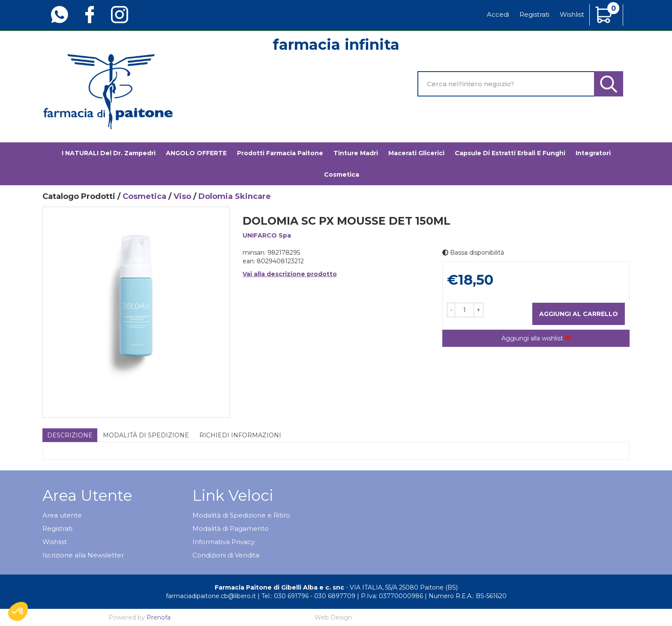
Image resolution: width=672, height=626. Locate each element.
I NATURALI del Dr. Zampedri (109, 153)
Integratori (593, 153)
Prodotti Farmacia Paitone (280, 153)
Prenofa (159, 617)
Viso (182, 196)
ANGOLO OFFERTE (196, 153)
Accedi (498, 14)
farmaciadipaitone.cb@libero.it (211, 596)
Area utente (62, 515)
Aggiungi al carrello (579, 314)
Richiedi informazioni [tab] (240, 435)
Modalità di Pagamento (231, 528)
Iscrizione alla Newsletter (83, 555)
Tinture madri (356, 153)
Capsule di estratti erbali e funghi (510, 153)
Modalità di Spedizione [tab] (146, 435)
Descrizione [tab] (70, 435)
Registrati (534, 14)
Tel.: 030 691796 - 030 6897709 (308, 596)
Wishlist (572, 14)
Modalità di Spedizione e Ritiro (241, 515)
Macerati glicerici (416, 153)
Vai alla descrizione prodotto (290, 274)
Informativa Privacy (223, 542)
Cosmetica (342, 175)
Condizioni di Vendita (226, 555)
